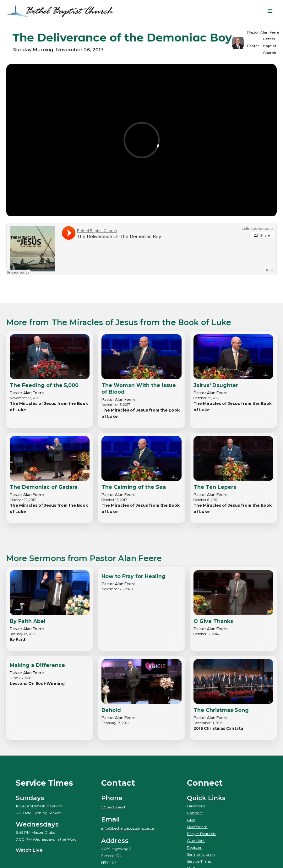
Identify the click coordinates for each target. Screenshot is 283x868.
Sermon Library (201, 854)
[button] (270, 11)
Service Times (199, 861)
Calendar (195, 813)
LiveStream (197, 827)
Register (194, 847)
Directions (196, 806)
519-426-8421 (113, 807)
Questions (196, 841)
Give (191, 820)
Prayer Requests (201, 834)
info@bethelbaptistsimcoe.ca (128, 828)
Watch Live (29, 850)
